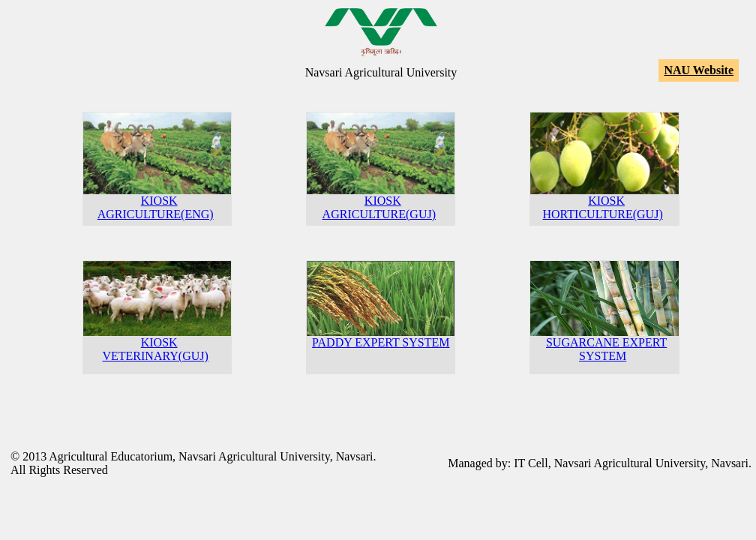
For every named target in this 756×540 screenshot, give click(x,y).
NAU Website (699, 70)
